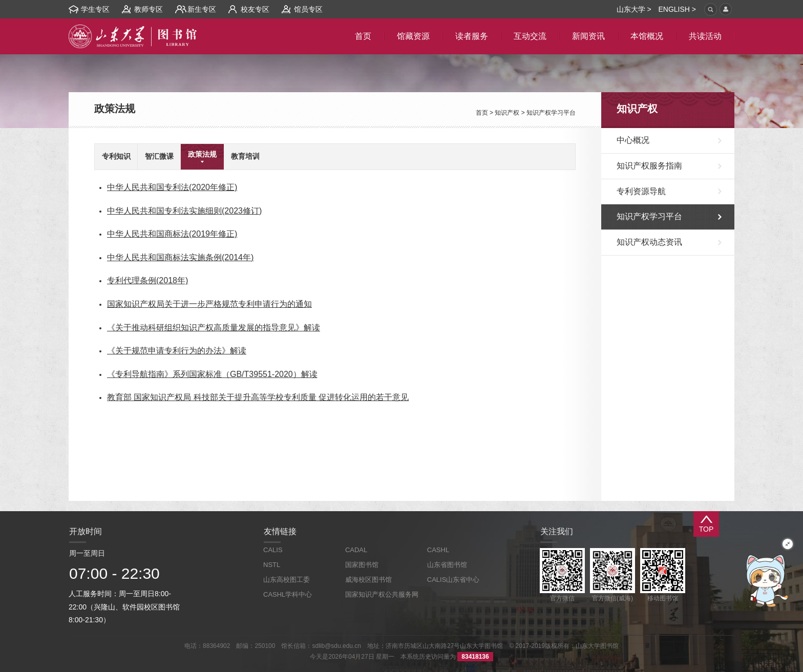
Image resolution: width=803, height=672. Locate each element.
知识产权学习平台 (551, 113)
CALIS (273, 550)
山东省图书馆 (447, 565)
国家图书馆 (362, 565)
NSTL (272, 565)
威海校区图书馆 (368, 580)
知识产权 (507, 113)
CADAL (356, 550)
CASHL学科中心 (288, 594)
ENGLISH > (677, 9)
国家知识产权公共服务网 (382, 594)
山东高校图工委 (287, 580)
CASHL (438, 550)
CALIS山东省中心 (453, 580)
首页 (482, 113)
